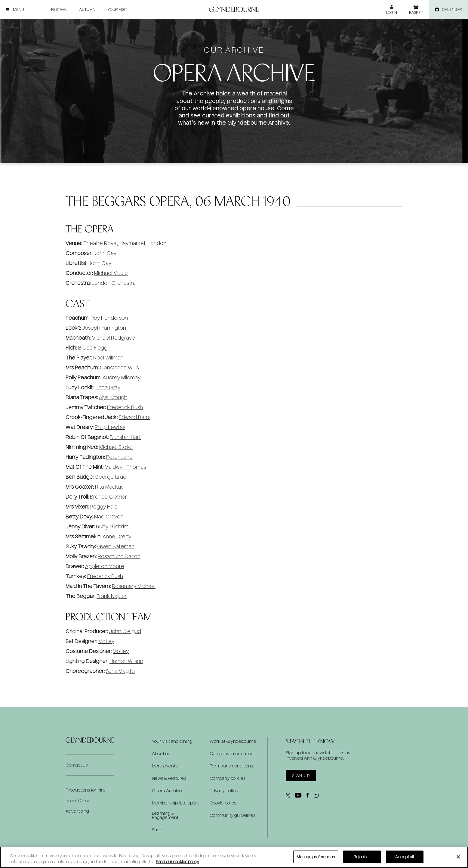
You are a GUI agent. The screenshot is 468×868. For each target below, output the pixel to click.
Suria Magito (120, 671)
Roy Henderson (109, 318)
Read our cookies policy (177, 862)
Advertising (77, 811)
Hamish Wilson (126, 661)
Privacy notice (224, 791)
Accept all (405, 857)
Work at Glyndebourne (233, 741)
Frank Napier (112, 596)
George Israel (111, 477)
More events (165, 766)
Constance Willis (119, 367)
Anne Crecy (117, 536)
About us (161, 754)
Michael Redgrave (113, 338)
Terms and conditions (231, 766)
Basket (416, 12)
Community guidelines (232, 815)
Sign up (301, 776)
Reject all (362, 857)
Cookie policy (223, 803)
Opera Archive (167, 791)
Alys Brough (113, 397)
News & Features (169, 778)
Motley (106, 641)
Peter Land (119, 457)
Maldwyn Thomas (125, 467)
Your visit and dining (172, 741)
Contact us (77, 765)
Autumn (87, 9)
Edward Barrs (135, 417)
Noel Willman (108, 358)
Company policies (228, 778)
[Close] (458, 857)
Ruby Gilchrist (112, 526)
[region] (234, 857)
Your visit (117, 9)
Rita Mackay (109, 487)
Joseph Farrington (104, 328)
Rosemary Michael (134, 586)
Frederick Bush (125, 407)
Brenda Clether (108, 497)
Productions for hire (86, 790)
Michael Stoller (116, 447)
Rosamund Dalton (119, 556)
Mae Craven (109, 516)
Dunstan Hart (125, 437)
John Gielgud (125, 631)
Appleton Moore (105, 566)
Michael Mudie (111, 273)
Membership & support (175, 803)
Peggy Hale (104, 507)
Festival (59, 9)
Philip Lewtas (110, 427)
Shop (157, 830)
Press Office (78, 800)
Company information (232, 754)
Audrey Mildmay (122, 377)
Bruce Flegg (93, 348)
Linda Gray (108, 387)
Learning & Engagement (165, 815)
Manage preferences (316, 857)
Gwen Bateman (116, 546)
